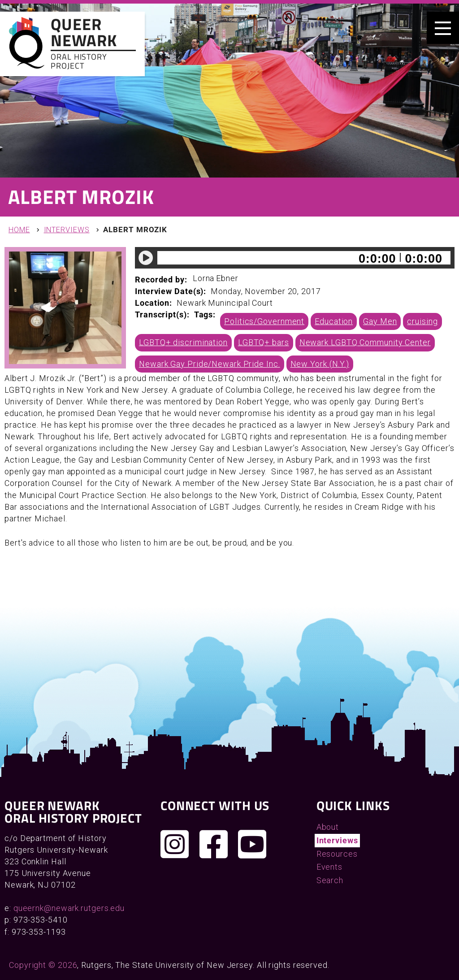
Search (330, 880)
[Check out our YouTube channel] (252, 844)
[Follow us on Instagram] (175, 844)
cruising (422, 321)
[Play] (146, 258)
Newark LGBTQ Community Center (365, 342)
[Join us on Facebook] (214, 844)
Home (19, 230)
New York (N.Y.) (320, 364)
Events (329, 867)
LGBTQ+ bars (264, 342)
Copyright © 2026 (43, 965)
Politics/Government (264, 321)
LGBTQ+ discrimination (183, 342)
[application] (295, 258)
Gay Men (380, 321)
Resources (337, 854)
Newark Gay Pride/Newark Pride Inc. (210, 364)
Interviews (67, 230)
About (328, 827)
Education (334, 321)
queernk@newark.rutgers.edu (69, 908)
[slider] (304, 258)
